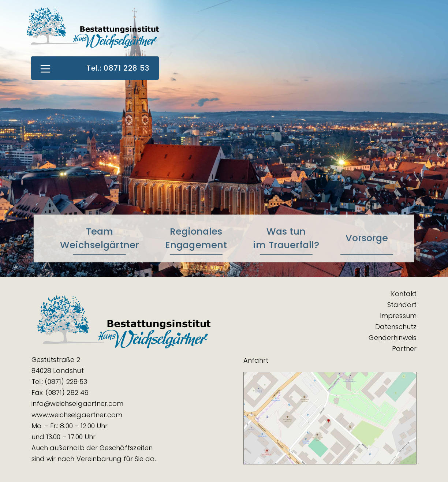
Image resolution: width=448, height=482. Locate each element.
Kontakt (404, 294)
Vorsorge (367, 238)
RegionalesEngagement (196, 238)
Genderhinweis (393, 338)
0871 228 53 (127, 68)
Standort (402, 305)
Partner (404, 349)
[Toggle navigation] (45, 68)
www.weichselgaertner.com (77, 415)
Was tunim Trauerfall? (286, 238)
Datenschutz (396, 327)
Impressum (398, 316)
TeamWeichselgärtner (100, 238)
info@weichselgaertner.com (78, 403)
